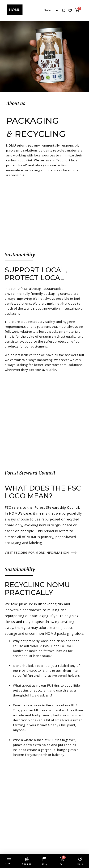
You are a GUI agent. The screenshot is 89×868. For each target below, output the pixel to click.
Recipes (27, 864)
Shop (44, 864)
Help (80, 864)
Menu (9, 863)
